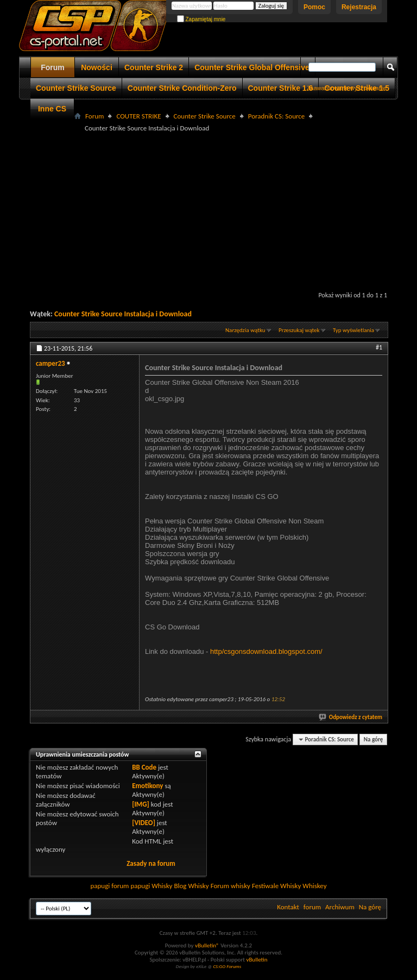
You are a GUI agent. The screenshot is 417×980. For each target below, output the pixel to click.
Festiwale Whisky (276, 886)
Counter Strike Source (76, 88)
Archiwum (340, 907)
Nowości (97, 67)
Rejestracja (359, 7)
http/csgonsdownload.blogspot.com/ (266, 651)
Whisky (162, 886)
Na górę (374, 739)
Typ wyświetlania (353, 330)
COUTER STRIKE (138, 116)
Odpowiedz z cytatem (351, 717)
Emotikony (147, 786)
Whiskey (314, 886)
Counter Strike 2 (154, 67)
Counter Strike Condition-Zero (182, 88)
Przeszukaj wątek (299, 330)
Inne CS (52, 109)
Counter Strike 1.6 (281, 88)
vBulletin (257, 960)
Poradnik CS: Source (277, 116)
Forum (53, 67)
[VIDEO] (144, 823)
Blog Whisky (191, 886)
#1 (379, 347)
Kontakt (288, 907)
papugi (100, 886)
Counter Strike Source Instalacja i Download (123, 314)
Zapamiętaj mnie (201, 19)
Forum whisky (230, 886)
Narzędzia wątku (245, 330)
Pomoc (314, 7)
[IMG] (141, 804)
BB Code (144, 767)
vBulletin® (207, 945)
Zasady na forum (151, 863)
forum (312, 907)
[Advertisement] (223, 210)
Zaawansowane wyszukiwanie (347, 88)
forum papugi (131, 886)
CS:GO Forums (227, 966)
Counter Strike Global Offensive (252, 67)
